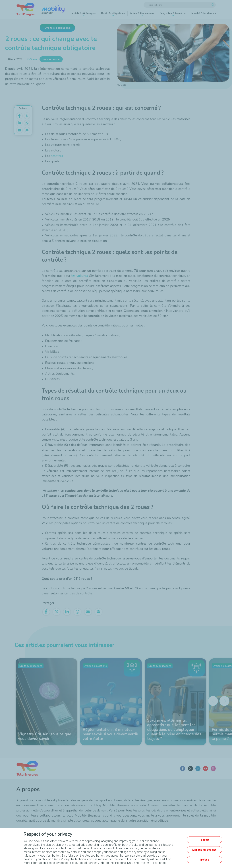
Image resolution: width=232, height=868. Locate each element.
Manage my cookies (204, 850)
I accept (204, 840)
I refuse (204, 860)
